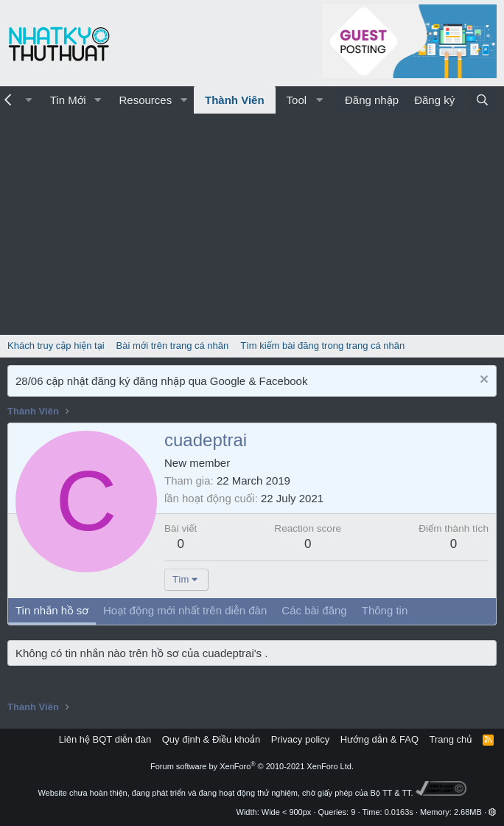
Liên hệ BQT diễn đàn (105, 739)
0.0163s (399, 812)
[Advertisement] (252, 224)
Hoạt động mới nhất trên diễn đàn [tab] (185, 610)
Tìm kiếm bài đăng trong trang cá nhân (322, 346)
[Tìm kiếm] (482, 100)
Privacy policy (300, 739)
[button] (97, 100)
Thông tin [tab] (385, 610)
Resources (145, 100)
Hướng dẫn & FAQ (379, 739)
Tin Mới (68, 100)
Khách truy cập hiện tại (56, 346)
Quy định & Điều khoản (211, 739)
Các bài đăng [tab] (314, 610)
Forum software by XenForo (252, 766)
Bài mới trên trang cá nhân (173, 346)
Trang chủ (451, 739)
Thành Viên (235, 100)
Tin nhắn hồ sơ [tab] (52, 610)
